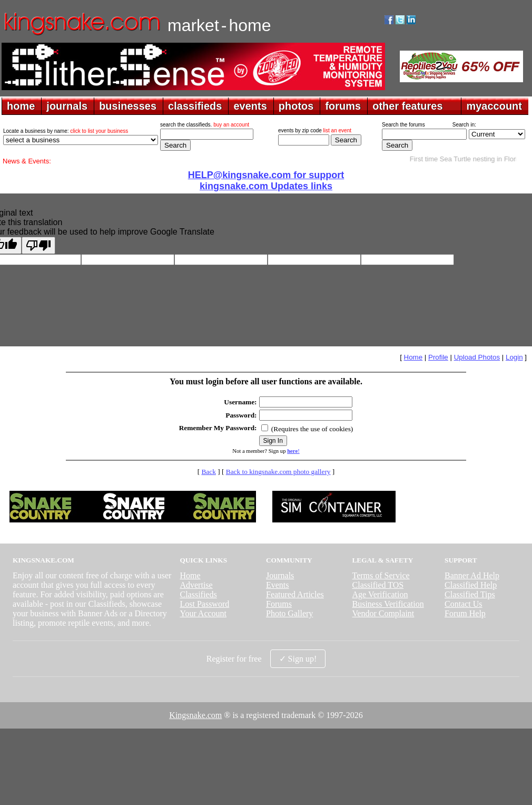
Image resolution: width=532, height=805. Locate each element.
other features (407, 106)
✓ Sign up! (298, 659)
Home (413, 357)
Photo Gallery (289, 613)
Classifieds (198, 594)
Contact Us (464, 604)
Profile (438, 357)
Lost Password (204, 604)
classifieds (195, 106)
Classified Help (471, 585)
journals (67, 106)
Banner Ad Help (472, 575)
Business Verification (388, 604)
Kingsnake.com (195, 715)
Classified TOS (378, 585)
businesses (128, 106)
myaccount (494, 106)
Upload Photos (477, 357)
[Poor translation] (38, 245)
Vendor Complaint (383, 613)
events (250, 106)
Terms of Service (381, 575)
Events (278, 585)
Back (208, 472)
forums (343, 106)
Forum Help (465, 613)
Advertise (196, 585)
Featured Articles (295, 594)
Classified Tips (470, 594)
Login (514, 357)
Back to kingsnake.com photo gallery (278, 472)
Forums (279, 604)
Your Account (203, 613)
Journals (280, 575)
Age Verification (380, 594)
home (21, 106)
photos (296, 106)
